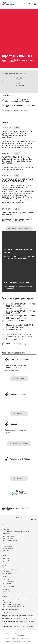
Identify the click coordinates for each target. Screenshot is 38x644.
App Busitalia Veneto (16, 283)
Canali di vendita (7, 591)
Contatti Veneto (19, 379)
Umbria (4, 555)
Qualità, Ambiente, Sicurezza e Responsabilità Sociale (16, 531)
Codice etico (6, 530)
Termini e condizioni (11, 640)
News (5, 123)
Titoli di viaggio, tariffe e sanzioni (11, 570)
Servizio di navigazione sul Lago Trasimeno (13, 606)
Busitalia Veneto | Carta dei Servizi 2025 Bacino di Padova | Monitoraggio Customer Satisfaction (21, 306)
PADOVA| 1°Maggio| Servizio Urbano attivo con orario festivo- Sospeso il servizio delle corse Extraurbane (17, 160)
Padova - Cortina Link (8, 548)
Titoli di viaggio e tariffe (9, 560)
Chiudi (33, 520)
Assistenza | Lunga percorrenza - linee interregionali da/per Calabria (19, 593)
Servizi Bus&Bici (7, 603)
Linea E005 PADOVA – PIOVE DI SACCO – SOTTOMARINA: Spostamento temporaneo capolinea (17, 134)
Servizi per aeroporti (8, 601)
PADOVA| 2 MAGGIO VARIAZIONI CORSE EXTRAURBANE (17, 180)
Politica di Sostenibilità (8, 537)
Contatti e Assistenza (25, 638)
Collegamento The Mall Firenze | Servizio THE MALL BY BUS (18, 599)
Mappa (29, 634)
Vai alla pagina (19, 414)
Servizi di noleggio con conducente (11, 604)
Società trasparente (8, 573)
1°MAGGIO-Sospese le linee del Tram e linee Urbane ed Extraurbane (20, 106)
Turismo (4, 596)
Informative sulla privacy (16, 343)
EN (26, 4)
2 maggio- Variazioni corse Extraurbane (16, 111)
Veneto (4, 565)
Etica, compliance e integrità (10, 540)
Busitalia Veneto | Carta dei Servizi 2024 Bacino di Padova (21, 317)
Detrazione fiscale (14, 330)
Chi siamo (5, 525)
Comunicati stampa (8, 612)
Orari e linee (6, 558)
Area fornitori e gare (8, 539)
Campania (5, 577)
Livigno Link (6, 550)
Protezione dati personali (23, 640)
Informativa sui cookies (12, 634)
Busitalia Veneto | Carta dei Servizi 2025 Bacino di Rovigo (21, 312)
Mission (5, 528)
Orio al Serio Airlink (8, 547)
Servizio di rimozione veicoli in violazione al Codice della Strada (20, 335)
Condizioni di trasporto (16, 321)
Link (3, 544)
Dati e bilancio (6, 533)
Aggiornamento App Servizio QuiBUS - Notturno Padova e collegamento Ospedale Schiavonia (19, 101)
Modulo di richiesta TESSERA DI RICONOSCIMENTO (20, 326)
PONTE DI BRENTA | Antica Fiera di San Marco (19, 214)
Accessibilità (22, 634)
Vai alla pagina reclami (19, 444)
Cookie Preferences (19, 635)
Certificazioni (6, 535)
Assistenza (6, 552)
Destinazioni (6, 589)
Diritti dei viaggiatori (14, 339)
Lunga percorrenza (8, 586)
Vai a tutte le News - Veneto (19, 229)
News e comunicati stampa (10, 609)
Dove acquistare (7, 562)
